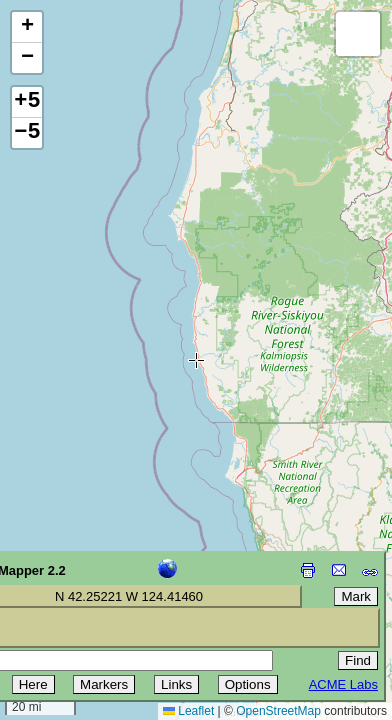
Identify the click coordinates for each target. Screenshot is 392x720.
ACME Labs (343, 684)
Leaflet (188, 711)
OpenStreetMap (278, 711)
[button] (27, 27)
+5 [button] (27, 102)
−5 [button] (27, 133)
